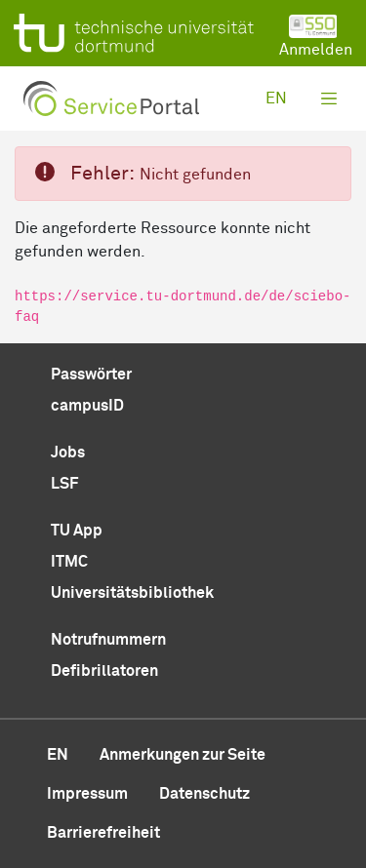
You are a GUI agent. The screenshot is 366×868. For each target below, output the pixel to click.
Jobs (68, 453)
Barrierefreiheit (103, 833)
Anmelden (316, 36)
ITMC (69, 562)
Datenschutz (204, 794)
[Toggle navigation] (329, 99)
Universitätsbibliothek (132, 593)
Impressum (87, 794)
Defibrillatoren (104, 671)
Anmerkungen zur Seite (183, 755)
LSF (64, 484)
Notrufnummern (108, 640)
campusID (87, 406)
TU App (77, 531)
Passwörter (91, 375)
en (276, 99)
